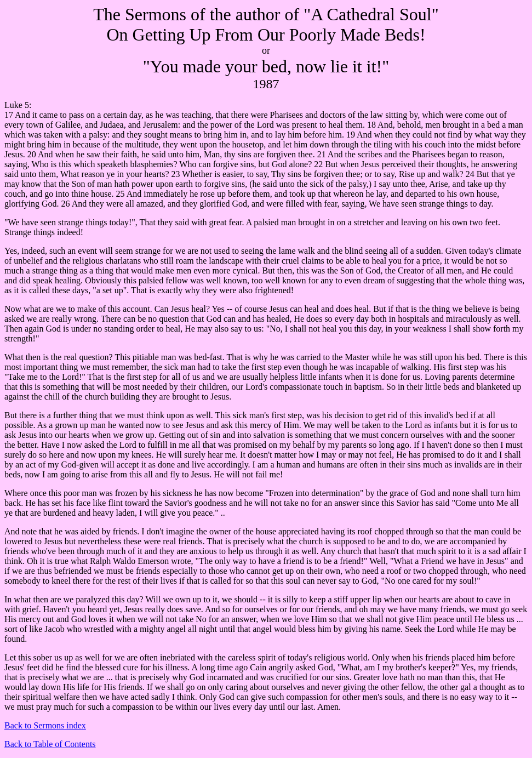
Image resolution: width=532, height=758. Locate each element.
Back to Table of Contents (50, 744)
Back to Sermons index (45, 725)
